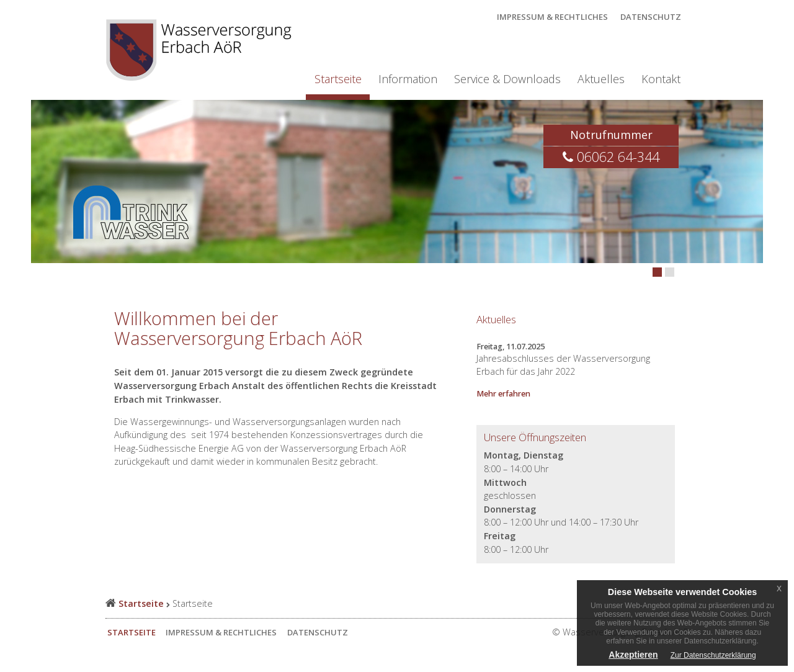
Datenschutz (651, 17)
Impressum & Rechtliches (552, 17)
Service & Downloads (507, 79)
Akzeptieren (633, 655)
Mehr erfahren (503, 394)
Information (408, 79)
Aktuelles (601, 79)
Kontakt (661, 79)
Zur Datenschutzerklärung (713, 655)
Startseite (338, 79)
